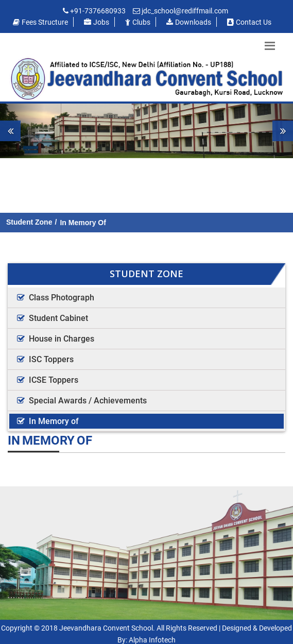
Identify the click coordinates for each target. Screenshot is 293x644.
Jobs (97, 22)
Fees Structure (40, 22)
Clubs (138, 22)
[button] (22, 131)
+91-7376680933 (98, 11)
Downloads (189, 22)
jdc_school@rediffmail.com (185, 11)
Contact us (249, 22)
